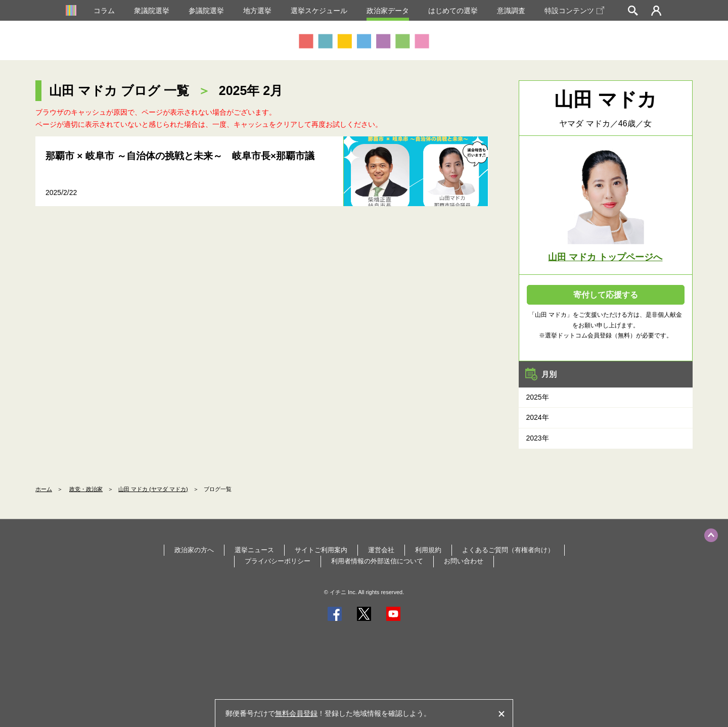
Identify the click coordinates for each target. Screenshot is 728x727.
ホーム (44, 489)
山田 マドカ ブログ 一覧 (119, 90)
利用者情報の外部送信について (377, 561)
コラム (104, 11)
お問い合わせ (464, 561)
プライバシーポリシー (278, 561)
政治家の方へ (194, 550)
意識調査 (511, 11)
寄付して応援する (606, 295)
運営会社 (381, 550)
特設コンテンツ (574, 11)
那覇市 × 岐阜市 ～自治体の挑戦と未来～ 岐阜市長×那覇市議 (180, 156)
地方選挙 (257, 11)
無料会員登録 (296, 713)
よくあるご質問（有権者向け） (508, 550)
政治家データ (388, 11)
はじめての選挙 (453, 11)
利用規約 (428, 550)
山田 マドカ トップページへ (605, 257)
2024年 (538, 417)
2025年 (538, 397)
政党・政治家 (86, 489)
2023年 (538, 438)
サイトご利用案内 (321, 550)
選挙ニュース (254, 550)
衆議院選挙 (152, 11)
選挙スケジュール (319, 11)
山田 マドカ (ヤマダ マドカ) (153, 489)
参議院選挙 (206, 11)
